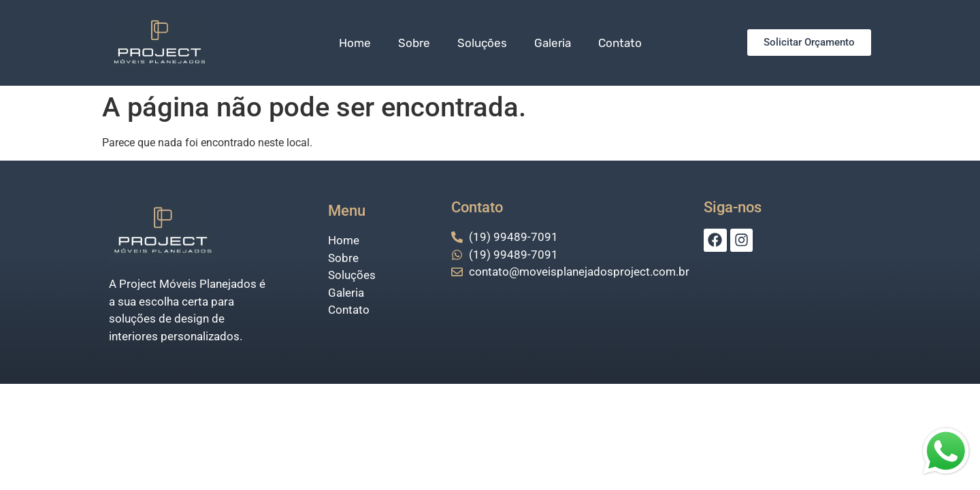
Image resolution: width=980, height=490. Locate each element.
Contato (620, 43)
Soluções (482, 43)
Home (355, 43)
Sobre (414, 43)
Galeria (553, 43)
